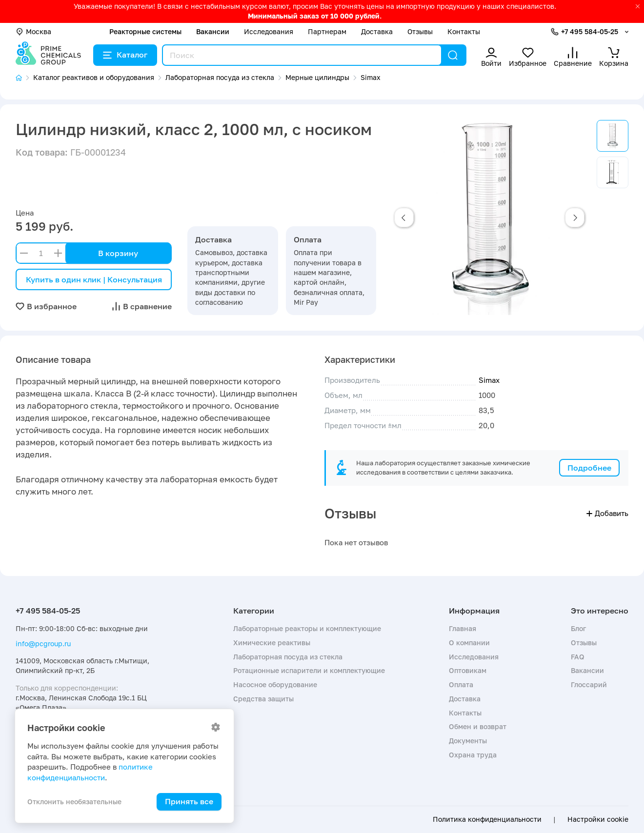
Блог (578, 628)
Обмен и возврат (478, 726)
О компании (469, 643)
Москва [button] (33, 31)
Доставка (377, 31)
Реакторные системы (145, 31)
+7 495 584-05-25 (590, 31)
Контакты (464, 31)
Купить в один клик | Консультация (94, 279)
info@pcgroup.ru (43, 644)
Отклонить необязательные (74, 802)
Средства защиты (263, 699)
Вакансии (213, 31)
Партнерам (327, 31)
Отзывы (420, 31)
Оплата (461, 684)
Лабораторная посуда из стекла (288, 657)
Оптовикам (468, 670)
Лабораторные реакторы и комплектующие (307, 628)
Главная (463, 628)
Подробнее (589, 468)
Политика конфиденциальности (487, 819)
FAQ (578, 657)
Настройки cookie (598, 819)
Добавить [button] (607, 513)
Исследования (269, 31)
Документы (468, 741)
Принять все (189, 801)
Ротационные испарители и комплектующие (309, 670)
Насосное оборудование (275, 684)
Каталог (125, 55)
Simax (489, 380)
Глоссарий (589, 684)
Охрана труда (473, 755)
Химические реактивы (272, 643)
